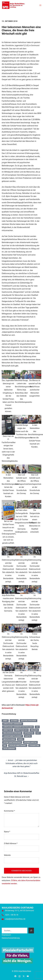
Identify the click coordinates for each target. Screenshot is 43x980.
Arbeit (5, 721)
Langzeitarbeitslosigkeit (13, 736)
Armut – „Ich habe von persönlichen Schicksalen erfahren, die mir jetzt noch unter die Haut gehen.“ (21, 763)
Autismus (14, 721)
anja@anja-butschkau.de (15, 919)
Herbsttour (8, 730)
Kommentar (9, 811)
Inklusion (34, 730)
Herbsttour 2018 (21, 730)
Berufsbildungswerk (28, 721)
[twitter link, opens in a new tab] (24, 976)
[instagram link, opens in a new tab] (19, 976)
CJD (37, 727)
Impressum (6, 935)
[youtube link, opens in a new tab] (28, 976)
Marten (28, 736)
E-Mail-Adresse (11, 843)
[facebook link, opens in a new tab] (15, 976)
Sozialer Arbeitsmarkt (18, 745)
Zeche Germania (9, 749)
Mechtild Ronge (9, 739)
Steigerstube (34, 745)
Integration (29, 733)
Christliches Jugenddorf (13, 724)
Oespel (21, 739)
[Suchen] (31, 931)
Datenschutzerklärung (11, 938)
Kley (38, 733)
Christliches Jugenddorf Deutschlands (18, 727)
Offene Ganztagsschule (12, 742)
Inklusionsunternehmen (12, 733)
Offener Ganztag (30, 742)
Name (7, 832)
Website (7, 855)
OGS (5, 745)
